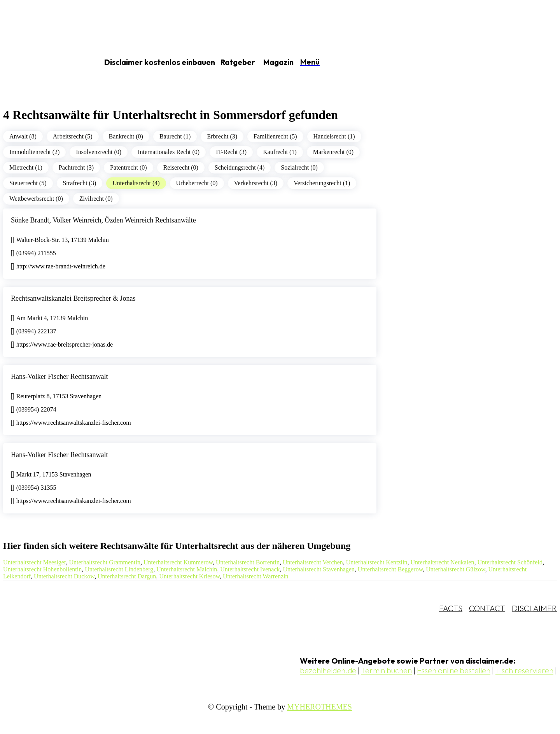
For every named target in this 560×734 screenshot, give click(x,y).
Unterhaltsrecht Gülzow (455, 569)
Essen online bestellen (454, 670)
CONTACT (487, 608)
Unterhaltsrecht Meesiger (35, 562)
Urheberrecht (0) (197, 183)
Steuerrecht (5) (28, 183)
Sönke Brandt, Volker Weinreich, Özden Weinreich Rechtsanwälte (103, 220)
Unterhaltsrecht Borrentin (248, 562)
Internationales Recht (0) (169, 152)
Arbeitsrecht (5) (73, 136)
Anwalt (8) (23, 136)
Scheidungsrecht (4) (240, 167)
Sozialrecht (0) (299, 167)
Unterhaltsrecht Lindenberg (119, 569)
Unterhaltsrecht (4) (136, 183)
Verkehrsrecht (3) (256, 183)
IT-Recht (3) (231, 152)
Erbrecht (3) (222, 136)
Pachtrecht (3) (76, 167)
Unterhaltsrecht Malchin (187, 569)
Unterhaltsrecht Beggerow (390, 569)
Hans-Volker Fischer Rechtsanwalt (59, 377)
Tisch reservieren (524, 670)
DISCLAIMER (534, 608)
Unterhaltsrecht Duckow (64, 576)
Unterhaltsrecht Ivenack (250, 569)
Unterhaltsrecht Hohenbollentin (42, 569)
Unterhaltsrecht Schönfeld (510, 562)
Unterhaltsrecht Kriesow (189, 576)
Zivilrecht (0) (96, 199)
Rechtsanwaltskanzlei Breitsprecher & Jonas (73, 298)
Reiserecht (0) (181, 167)
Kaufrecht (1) (280, 152)
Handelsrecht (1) (334, 136)
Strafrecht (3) (80, 183)
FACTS (451, 608)
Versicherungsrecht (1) (322, 183)
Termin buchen (387, 670)
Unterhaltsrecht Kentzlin (377, 562)
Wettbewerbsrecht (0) (36, 199)
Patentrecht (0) (129, 167)
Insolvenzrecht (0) (99, 152)
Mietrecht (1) (26, 167)
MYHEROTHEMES (319, 707)
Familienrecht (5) (275, 136)
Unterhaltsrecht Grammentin (105, 562)
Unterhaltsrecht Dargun (127, 576)
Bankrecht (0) (126, 136)
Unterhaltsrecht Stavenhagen (318, 569)
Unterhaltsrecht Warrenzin (256, 576)
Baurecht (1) (175, 136)
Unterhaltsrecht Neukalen (442, 562)
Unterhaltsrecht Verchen (313, 562)
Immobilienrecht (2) (34, 152)
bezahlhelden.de (328, 670)
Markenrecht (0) (333, 152)
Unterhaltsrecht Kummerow (178, 562)
